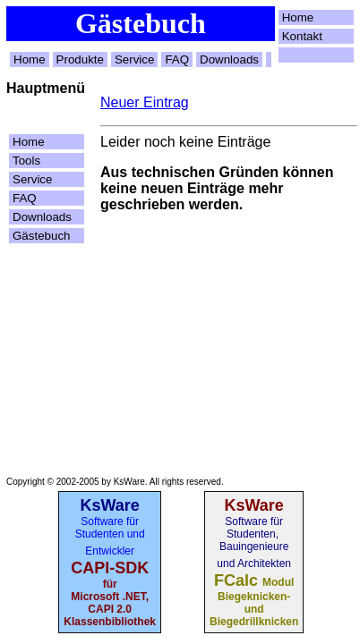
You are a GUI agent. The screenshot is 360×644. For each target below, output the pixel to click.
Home (298, 17)
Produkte (80, 59)
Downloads (229, 59)
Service (134, 59)
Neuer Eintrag (145, 102)
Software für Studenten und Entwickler (110, 536)
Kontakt (302, 36)
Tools (26, 161)
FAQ (177, 59)
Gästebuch (41, 236)
